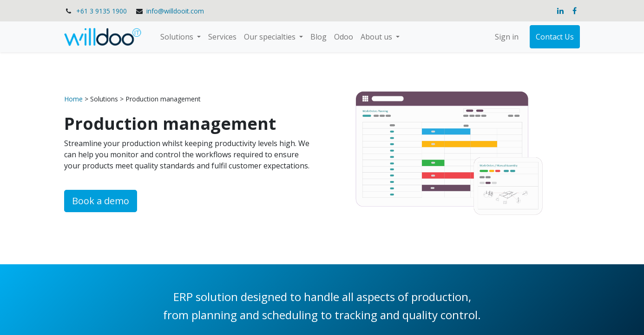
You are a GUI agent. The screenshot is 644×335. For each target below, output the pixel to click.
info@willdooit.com (175, 11)
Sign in (507, 37)
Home (74, 99)
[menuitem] (222, 37)
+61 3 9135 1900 (102, 11)
